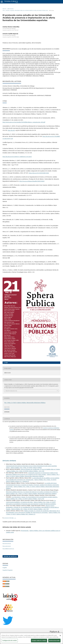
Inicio (4, 9)
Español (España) (8, 570)
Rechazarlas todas (54, 641)
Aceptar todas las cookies (39, 641)
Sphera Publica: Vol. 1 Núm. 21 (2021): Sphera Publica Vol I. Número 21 (33, 513)
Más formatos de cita (11, 391)
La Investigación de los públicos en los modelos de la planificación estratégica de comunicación (33, 479)
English (5, 568)
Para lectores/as (7, 544)
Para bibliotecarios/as (8, 549)
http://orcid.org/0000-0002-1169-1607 (11, 30)
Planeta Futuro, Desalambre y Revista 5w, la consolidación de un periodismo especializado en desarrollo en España (32, 507)
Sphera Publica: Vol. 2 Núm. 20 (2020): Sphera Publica (26, 468)
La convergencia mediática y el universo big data (31, 501)
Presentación (25, 531)
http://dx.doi (11, 130)
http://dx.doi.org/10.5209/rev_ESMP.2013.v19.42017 (17, 157)
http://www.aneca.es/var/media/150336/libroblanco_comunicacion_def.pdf (24, 122)
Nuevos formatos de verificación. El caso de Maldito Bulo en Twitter (40, 469)
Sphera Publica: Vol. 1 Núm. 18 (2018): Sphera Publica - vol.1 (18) (25, 471)
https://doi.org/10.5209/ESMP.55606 (39, 173)
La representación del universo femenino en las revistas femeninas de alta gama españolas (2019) (31, 466)
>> (15, 518)
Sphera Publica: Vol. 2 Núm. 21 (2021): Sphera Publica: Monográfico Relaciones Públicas (33, 475)
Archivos (10, 9)
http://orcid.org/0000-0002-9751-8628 (11, 37)
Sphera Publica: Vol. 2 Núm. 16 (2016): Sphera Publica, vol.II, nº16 (25, 499)
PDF (6, 363)
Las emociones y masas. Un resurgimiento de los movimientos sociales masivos (35, 497)
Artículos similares (9, 461)
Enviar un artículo (10, 556)
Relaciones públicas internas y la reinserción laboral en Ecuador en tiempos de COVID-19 (32, 492)
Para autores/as (7, 546)
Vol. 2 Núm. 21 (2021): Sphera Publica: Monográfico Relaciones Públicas (25, 10)
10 (13, 518)
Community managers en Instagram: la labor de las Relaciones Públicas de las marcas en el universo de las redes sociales (32, 474)
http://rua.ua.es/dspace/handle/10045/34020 (32, 181)
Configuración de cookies (10, 641)
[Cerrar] (60, 636)
